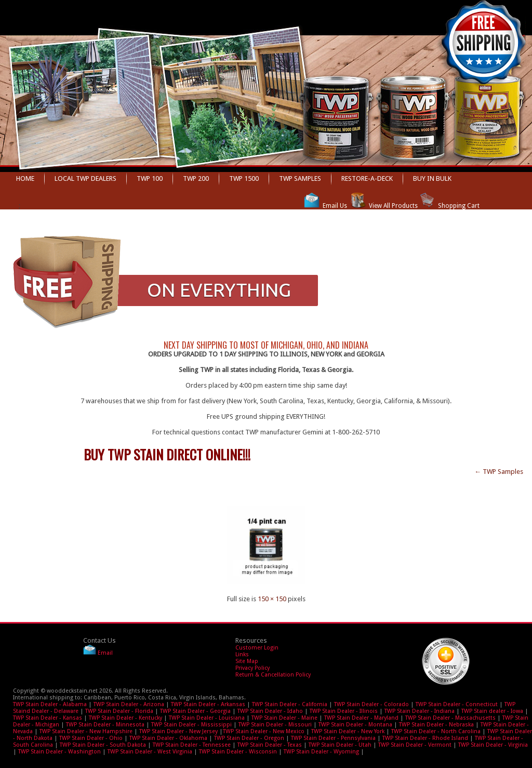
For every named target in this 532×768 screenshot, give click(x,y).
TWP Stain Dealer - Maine (284, 718)
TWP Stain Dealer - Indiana (420, 711)
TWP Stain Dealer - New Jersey (178, 731)
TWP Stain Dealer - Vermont (415, 745)
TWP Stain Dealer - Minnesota (105, 725)
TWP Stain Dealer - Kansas (48, 718)
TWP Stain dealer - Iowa (492, 711)
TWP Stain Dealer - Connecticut (457, 704)
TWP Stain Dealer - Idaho (270, 711)
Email (105, 653)
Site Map (247, 661)
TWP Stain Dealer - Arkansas (208, 704)
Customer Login (257, 648)
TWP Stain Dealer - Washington (59, 752)
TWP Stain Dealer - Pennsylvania (333, 738)
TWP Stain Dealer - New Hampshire (86, 731)
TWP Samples (300, 178)
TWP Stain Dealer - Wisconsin (238, 752)
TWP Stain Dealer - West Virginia (150, 752)
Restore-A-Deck (367, 178)
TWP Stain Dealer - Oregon (249, 738)
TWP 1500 (244, 178)
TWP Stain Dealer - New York (348, 731)
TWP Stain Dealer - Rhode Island (425, 738)
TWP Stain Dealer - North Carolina (436, 731)
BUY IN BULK (432, 178)
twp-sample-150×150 (61, 488)
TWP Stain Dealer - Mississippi (191, 725)
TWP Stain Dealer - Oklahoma (168, 738)
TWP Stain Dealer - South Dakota (103, 745)
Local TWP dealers (85, 178)
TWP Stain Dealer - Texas (270, 745)
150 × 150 (272, 599)
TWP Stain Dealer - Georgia (195, 711)
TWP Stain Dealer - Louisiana (207, 718)
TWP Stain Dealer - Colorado (371, 704)
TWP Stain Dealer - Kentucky (125, 718)
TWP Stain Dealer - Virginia (493, 745)
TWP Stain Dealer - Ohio (91, 738)
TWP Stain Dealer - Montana (355, 725)
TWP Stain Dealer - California (290, 704)
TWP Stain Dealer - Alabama (50, 704)
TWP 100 (150, 178)
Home (25, 178)
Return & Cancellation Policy (273, 675)
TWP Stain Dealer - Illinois (344, 711)
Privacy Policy (252, 668)
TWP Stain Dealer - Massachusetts (450, 718)
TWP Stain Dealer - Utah (340, 745)
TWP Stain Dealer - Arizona (129, 704)
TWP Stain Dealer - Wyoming (321, 752)
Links (242, 654)
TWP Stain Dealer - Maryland (361, 718)
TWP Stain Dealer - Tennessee (192, 745)
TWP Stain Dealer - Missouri (275, 725)
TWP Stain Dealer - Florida (119, 711)
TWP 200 (196, 178)
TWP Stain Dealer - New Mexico (264, 731)
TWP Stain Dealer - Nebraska (436, 725)
